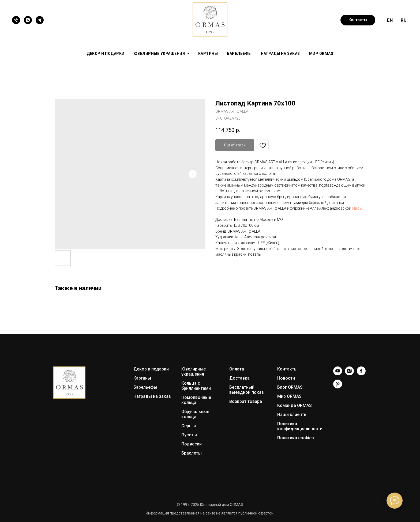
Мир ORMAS (321, 54)
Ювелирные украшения (194, 372)
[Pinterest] (338, 387)
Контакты (287, 369)
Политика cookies (296, 438)
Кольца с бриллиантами (196, 386)
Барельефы (239, 54)
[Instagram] (349, 374)
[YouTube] (338, 374)
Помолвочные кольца (196, 400)
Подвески (192, 444)
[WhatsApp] (28, 20)
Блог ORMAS (290, 387)
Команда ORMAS (295, 405)
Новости (286, 378)
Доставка (239, 378)
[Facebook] (361, 374)
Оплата (237, 369)
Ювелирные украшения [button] (160, 54)
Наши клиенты (292, 415)
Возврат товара (246, 401)
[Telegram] (40, 20)
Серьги (189, 426)
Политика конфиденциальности (300, 426)
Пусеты (189, 435)
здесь (357, 208)
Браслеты (192, 453)
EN (390, 20)
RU (404, 20)
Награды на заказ (280, 54)
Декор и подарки (106, 54)
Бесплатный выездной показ (247, 390)
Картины (208, 54)
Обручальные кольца (195, 414)
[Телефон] (16, 20)
